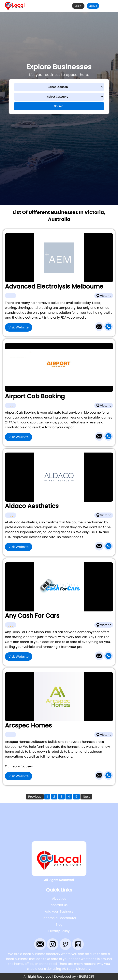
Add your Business (59, 911)
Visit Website (19, 327)
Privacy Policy (59, 931)
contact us (59, 905)
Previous (35, 797)
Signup (93, 6)
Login (78, 6)
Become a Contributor (59, 918)
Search (59, 106)
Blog (59, 924)
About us (59, 898)
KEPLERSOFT (86, 977)
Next (86, 797)
